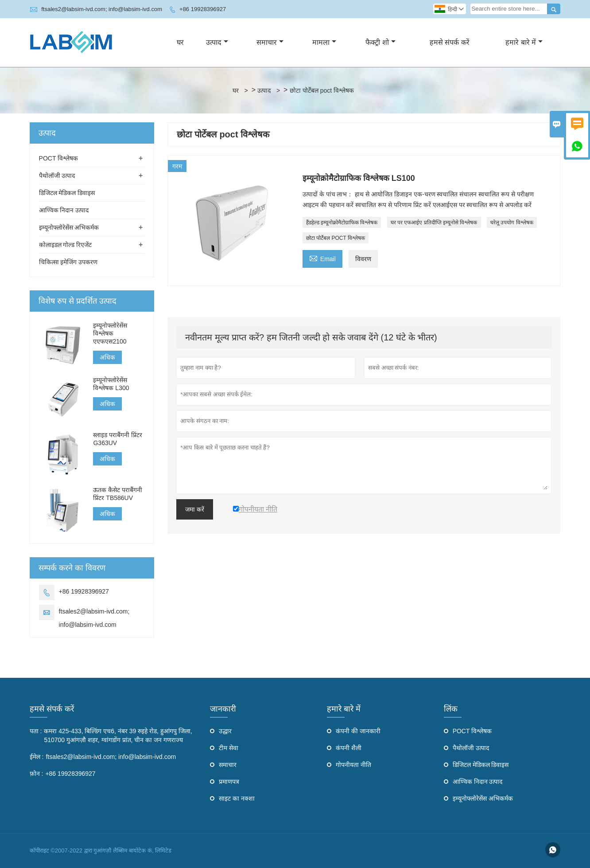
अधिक (107, 357)
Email (322, 258)
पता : (36, 731)
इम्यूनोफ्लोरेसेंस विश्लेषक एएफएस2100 (110, 333)
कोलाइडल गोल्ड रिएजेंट (66, 245)
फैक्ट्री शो (380, 42)
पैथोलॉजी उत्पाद (57, 176)
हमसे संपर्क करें (450, 42)
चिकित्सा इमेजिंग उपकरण (68, 262)
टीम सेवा (229, 748)
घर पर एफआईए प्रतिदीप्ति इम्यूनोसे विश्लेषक (434, 223)
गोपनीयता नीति (353, 765)
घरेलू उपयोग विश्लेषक (512, 223)
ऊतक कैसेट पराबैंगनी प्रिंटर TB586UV (118, 494)
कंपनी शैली (349, 748)
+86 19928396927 (203, 9)
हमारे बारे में (524, 42)
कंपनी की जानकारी (358, 731)
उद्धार (225, 731)
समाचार (270, 42)
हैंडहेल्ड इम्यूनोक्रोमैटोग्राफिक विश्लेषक (342, 223)
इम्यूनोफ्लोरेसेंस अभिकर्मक (69, 227)
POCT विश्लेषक (59, 158)
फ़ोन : (37, 774)
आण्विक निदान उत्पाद (64, 210)
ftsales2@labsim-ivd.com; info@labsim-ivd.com (102, 9)
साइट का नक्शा (237, 798)
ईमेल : (37, 757)
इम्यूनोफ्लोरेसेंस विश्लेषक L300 (111, 384)
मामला (324, 42)
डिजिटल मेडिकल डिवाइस (67, 193)
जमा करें (195, 509)
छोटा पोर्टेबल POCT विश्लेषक (336, 238)
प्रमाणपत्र (229, 782)
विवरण (363, 259)
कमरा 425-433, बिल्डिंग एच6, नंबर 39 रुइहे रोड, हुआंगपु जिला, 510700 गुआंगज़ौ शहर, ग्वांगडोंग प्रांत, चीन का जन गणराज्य (118, 735)
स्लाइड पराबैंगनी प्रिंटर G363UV (118, 439)
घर (180, 42)
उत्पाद (217, 42)
